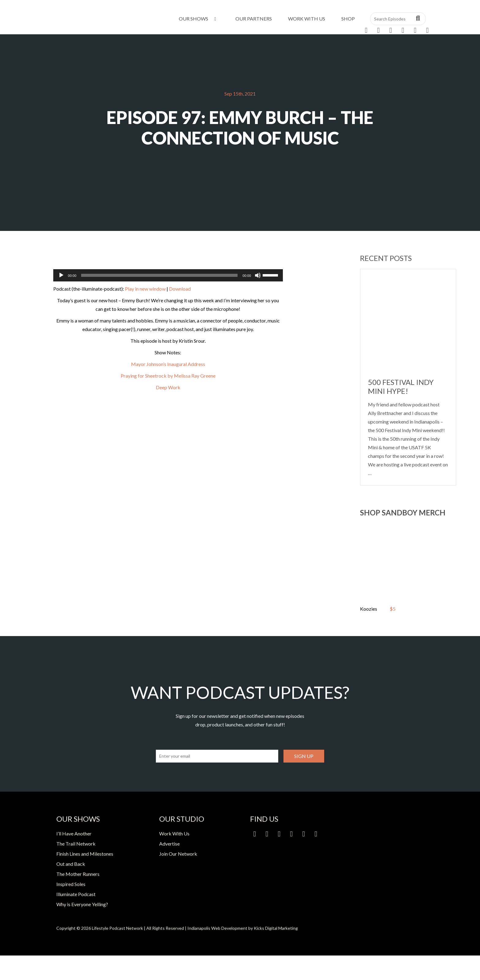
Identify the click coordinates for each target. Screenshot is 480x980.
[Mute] (258, 275)
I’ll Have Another (74, 833)
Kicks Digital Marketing (276, 928)
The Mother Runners (78, 874)
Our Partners (254, 19)
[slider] (159, 275)
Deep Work (168, 387)
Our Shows (199, 19)
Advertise (169, 844)
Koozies (369, 609)
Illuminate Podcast (76, 894)
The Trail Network (76, 844)
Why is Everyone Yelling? (82, 904)
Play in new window (145, 289)
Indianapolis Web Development (217, 928)
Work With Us (307, 19)
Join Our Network (178, 854)
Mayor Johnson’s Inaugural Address (168, 364)
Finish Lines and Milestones (85, 854)
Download (180, 289)
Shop (348, 19)
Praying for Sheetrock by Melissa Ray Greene (168, 376)
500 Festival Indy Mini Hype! (401, 386)
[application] (168, 275)
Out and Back (71, 864)
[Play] (61, 275)
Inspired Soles (71, 884)
